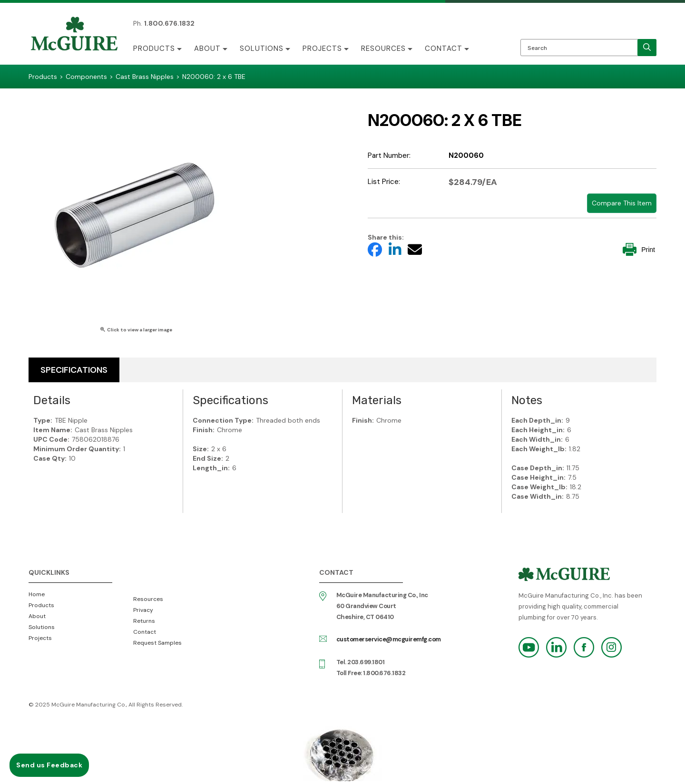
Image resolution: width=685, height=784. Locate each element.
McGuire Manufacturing (74, 35)
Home (37, 594)
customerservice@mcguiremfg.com (389, 639)
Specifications (74, 370)
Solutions (262, 48)
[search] (647, 48)
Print (639, 249)
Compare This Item (622, 203)
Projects (322, 48)
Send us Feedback (49, 765)
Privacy (143, 610)
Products (154, 48)
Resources (383, 48)
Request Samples (157, 643)
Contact (444, 48)
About (207, 48)
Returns (144, 621)
